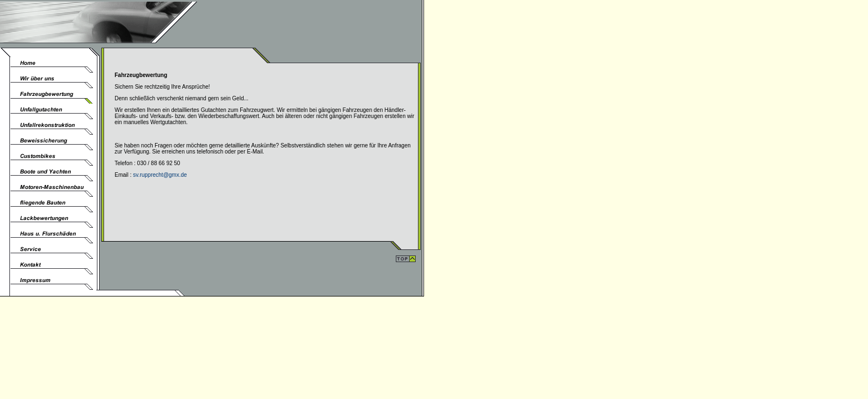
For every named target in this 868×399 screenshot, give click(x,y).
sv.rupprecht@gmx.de (160, 175)
